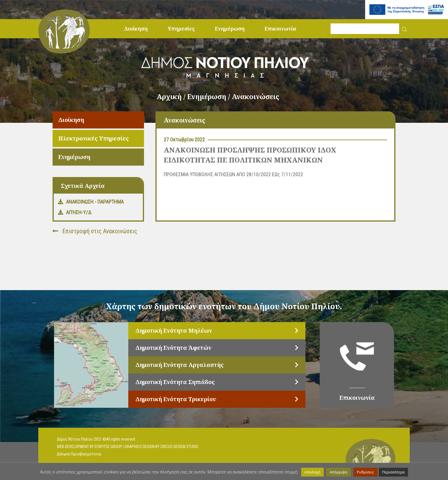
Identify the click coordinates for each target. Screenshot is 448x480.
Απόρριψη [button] (339, 472)
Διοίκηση (136, 29)
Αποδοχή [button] (312, 472)
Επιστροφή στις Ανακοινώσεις (95, 231)
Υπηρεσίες (181, 29)
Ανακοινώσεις (255, 96)
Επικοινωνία (280, 29)
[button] (404, 29)
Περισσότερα (394, 472)
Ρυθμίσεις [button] (365, 472)
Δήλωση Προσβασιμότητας (79, 454)
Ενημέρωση (230, 29)
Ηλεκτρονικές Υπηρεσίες (94, 138)
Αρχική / (172, 96)
